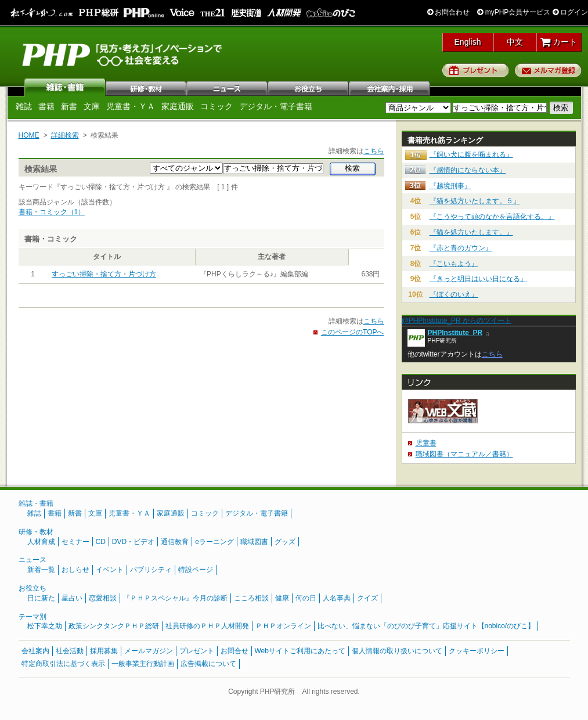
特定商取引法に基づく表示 (63, 664)
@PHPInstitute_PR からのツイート (457, 321)
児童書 (426, 443)
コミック (217, 106)
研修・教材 (146, 87)
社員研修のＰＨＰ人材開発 (207, 626)
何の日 (306, 598)
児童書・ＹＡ (131, 106)
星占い (72, 598)
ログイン (570, 12)
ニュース (228, 87)
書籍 (46, 106)
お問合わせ (448, 12)
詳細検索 (65, 135)
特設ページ (196, 570)
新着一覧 (41, 570)
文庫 (92, 106)
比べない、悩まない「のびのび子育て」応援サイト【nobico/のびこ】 (426, 626)
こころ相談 (251, 598)
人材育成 (41, 542)
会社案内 (390, 87)
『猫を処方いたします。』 (471, 232)
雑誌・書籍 (36, 503)
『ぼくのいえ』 (454, 294)
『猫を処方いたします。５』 (475, 201)
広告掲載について (208, 664)
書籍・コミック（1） (52, 212)
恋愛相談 (103, 598)
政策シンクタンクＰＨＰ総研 (114, 626)
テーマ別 (33, 617)
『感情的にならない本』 (468, 170)
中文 (515, 42)
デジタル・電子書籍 (276, 106)
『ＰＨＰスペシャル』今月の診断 (175, 598)
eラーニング (214, 542)
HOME (29, 135)
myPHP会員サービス (514, 12)
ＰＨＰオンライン (283, 626)
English (468, 42)
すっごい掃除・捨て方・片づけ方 (104, 274)
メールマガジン (149, 651)
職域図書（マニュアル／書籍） (464, 454)
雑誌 (65, 87)
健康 (282, 598)
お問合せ (235, 651)
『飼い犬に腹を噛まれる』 (471, 154)
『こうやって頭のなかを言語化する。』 (492, 217)
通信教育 (175, 542)
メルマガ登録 (548, 70)
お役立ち (309, 87)
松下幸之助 (45, 626)
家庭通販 (178, 106)
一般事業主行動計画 (143, 664)
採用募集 (104, 651)
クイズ (367, 598)
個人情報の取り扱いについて (397, 651)
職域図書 (254, 542)
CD (101, 542)
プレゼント (476, 70)
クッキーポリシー (477, 651)
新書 (69, 106)
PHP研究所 (123, 54)
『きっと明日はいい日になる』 (478, 279)
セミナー (75, 542)
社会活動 (70, 651)
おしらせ (75, 570)
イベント (110, 570)
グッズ (285, 542)
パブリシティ (151, 570)
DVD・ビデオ (133, 542)
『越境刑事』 (450, 186)
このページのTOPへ (352, 332)
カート (559, 42)
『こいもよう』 (454, 264)
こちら (374, 151)
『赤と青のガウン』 (461, 248)
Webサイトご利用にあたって (300, 651)
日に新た (41, 598)
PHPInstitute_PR (455, 333)
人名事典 (337, 598)
